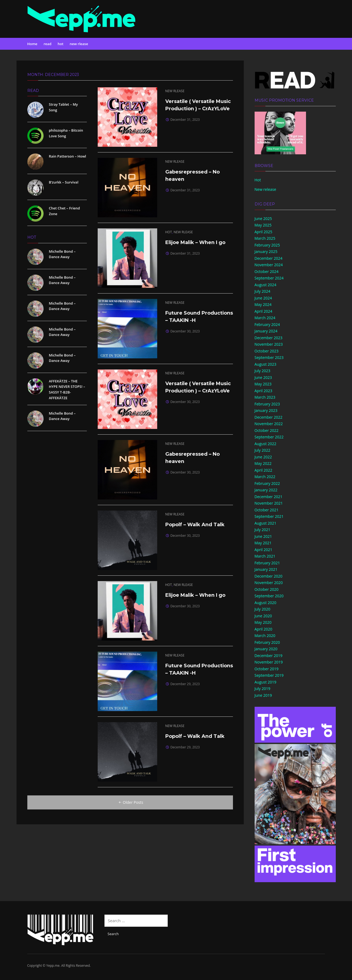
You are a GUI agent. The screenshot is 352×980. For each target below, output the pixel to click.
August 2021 (266, 523)
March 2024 (265, 318)
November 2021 (269, 503)
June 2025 (263, 219)
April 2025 (264, 232)
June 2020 (263, 616)
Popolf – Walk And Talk (195, 525)
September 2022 (269, 437)
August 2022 (266, 444)
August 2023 (266, 364)
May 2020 (263, 622)
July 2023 (263, 371)
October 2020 (267, 589)
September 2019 (269, 675)
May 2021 (263, 543)
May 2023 (263, 384)
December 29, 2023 (185, 684)
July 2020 (263, 609)
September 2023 (269, 357)
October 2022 (267, 430)
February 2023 (267, 404)
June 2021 (263, 536)
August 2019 (266, 682)
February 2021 (267, 563)
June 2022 (263, 457)
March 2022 (265, 477)
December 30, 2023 (185, 331)
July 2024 (263, 291)
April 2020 (264, 629)
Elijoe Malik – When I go (196, 242)
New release (265, 189)
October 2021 (267, 510)
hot (60, 44)
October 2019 (267, 669)
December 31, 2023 (185, 120)
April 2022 (264, 470)
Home (32, 44)
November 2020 (269, 583)
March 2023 (265, 397)
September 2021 (269, 516)
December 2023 (269, 338)
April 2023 (264, 391)
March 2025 (265, 238)
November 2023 (269, 344)
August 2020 (266, 603)
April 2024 (264, 311)
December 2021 (269, 497)
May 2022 (263, 463)
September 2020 (269, 596)
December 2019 (269, 656)
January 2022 (266, 490)
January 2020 (266, 649)
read (47, 44)
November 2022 (269, 424)
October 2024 (267, 271)
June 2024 (263, 298)
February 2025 (267, 245)
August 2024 (266, 285)
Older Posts (130, 802)
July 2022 (263, 450)
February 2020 (267, 642)
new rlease (79, 44)
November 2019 (269, 662)
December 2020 (269, 576)
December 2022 (269, 417)
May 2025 (263, 225)
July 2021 (263, 530)
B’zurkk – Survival (64, 182)
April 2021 (264, 550)
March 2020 (265, 636)
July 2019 (263, 689)
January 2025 (266, 251)
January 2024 (266, 331)
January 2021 (266, 569)
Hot (258, 180)
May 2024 (263, 304)
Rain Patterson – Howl (68, 156)
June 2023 (263, 377)
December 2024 (269, 258)
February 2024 (267, 324)
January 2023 (266, 410)
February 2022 (267, 483)
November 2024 (269, 265)
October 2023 (267, 351)
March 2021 (265, 556)
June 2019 (263, 695)
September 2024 (269, 278)
